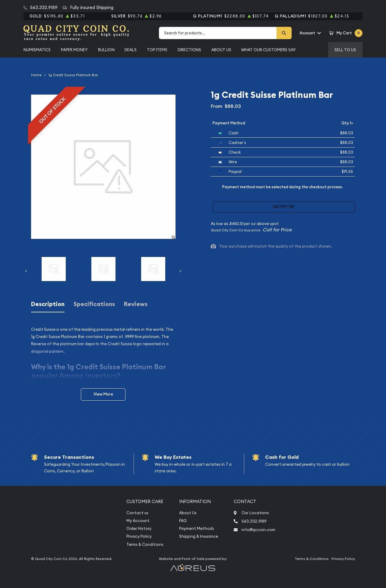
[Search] (284, 33)
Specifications (94, 304)
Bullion (106, 50)
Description (48, 304)
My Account (138, 521)
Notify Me (284, 207)
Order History (139, 529)
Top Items (157, 50)
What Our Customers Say (269, 50)
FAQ (183, 521)
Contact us (137, 513)
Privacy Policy (139, 536)
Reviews (136, 304)
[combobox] (218, 33)
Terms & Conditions (145, 544)
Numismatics (37, 50)
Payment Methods (197, 529)
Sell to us (345, 50)
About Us (221, 50)
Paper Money (74, 50)
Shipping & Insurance (199, 536)
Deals (131, 50)
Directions (189, 50)
